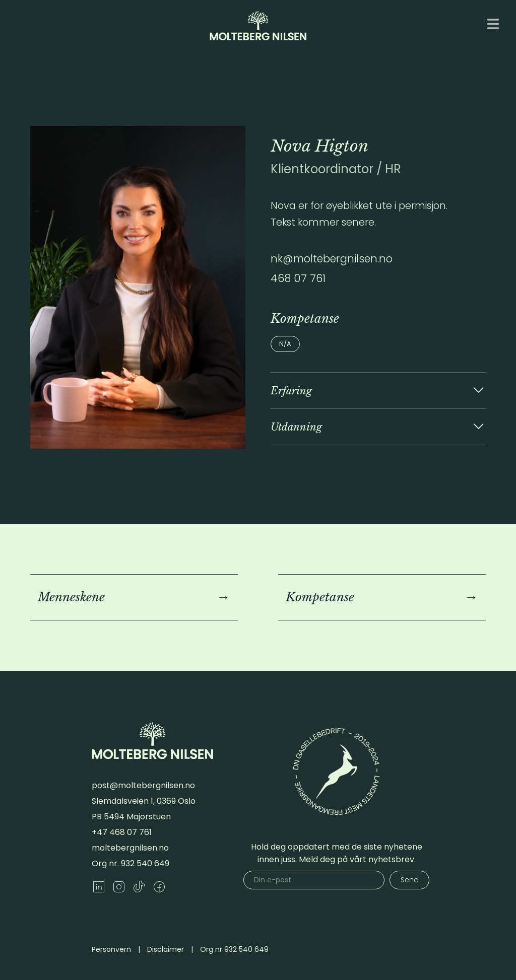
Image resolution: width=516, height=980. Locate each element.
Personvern (111, 949)
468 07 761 (298, 278)
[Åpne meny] (493, 24)
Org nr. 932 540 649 (131, 863)
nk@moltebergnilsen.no (332, 259)
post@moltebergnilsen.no (143, 785)
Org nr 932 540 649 (234, 949)
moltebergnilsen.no (130, 848)
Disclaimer (166, 949)
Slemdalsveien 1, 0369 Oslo (144, 801)
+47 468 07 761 (122, 832)
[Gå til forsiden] (258, 25)
